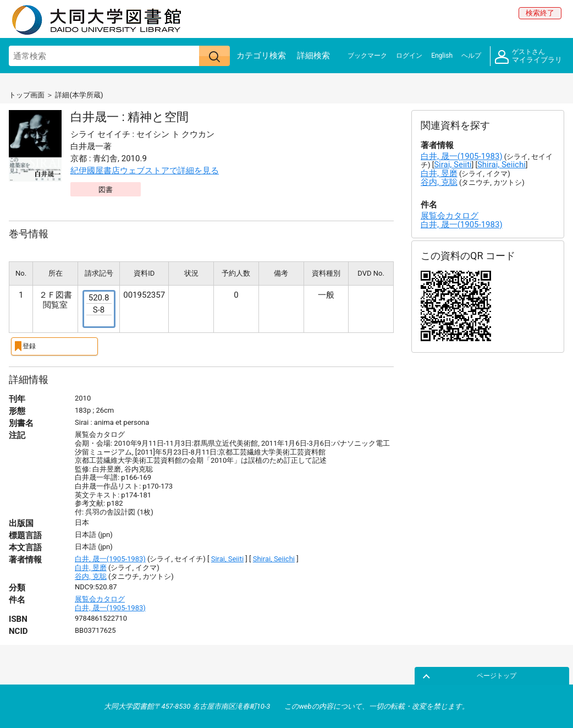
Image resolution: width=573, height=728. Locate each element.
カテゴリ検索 (261, 56)
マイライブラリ (528, 56)
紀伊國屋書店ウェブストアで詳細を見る (145, 171)
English (442, 56)
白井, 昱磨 (91, 567)
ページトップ (538, 675)
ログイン (409, 56)
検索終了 (540, 13)
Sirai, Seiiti (227, 558)
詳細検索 (313, 56)
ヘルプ (471, 56)
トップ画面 (27, 95)
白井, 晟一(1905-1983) (110, 558)
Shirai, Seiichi (274, 558)
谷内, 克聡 (91, 575)
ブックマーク (367, 56)
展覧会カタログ (100, 598)
